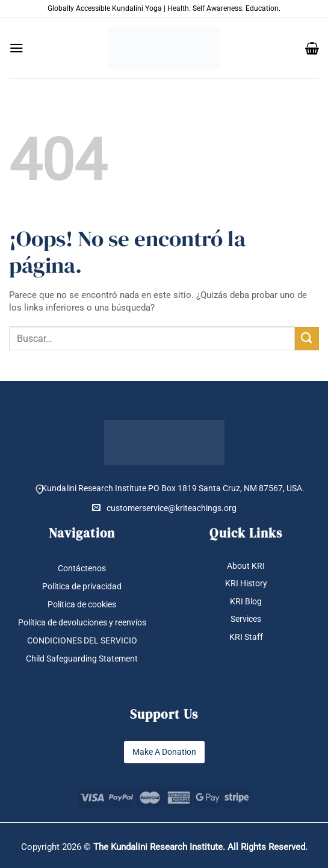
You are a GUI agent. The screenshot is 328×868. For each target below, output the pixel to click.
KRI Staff (246, 637)
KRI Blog (246, 601)
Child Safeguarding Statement (82, 659)
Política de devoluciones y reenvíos (82, 622)
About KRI (246, 566)
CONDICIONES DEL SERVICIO (82, 640)
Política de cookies (82, 604)
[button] (17, 48)
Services (246, 619)
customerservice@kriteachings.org (164, 508)
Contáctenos (82, 568)
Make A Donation (164, 752)
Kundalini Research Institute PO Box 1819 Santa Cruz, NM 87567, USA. (173, 488)
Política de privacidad (82, 586)
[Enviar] (307, 339)
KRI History (246, 584)
